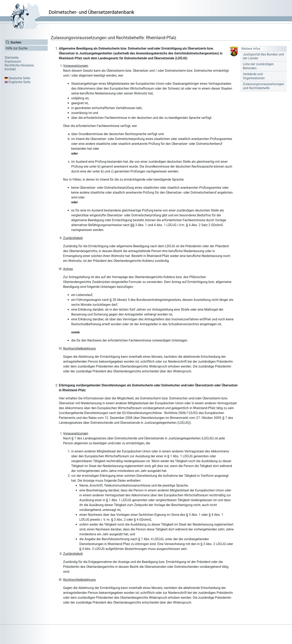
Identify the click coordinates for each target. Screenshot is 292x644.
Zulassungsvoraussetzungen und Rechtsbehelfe (263, 86)
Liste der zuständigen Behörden (258, 66)
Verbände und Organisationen (254, 76)
